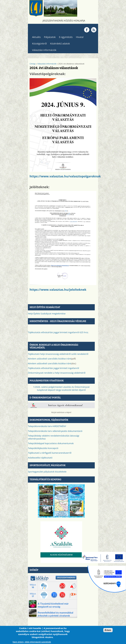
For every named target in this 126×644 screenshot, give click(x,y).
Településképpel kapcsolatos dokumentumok (51, 443)
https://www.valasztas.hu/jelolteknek (58, 290)
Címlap (33, 64)
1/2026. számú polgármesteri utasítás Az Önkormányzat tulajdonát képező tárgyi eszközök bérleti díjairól (61, 388)
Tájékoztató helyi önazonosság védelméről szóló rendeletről (58, 354)
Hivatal (80, 37)
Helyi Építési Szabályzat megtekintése (47, 314)
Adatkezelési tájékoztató (40, 458)
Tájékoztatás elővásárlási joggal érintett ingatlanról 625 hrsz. (58, 332)
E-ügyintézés (66, 37)
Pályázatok (50, 37)
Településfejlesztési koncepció (43, 448)
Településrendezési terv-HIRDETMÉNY (47, 426)
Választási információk (43, 51)
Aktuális (36, 38)
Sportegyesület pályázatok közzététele (47, 472)
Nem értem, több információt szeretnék (32, 642)
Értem (108, 630)
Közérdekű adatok (59, 44)
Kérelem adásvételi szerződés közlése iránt (49, 359)
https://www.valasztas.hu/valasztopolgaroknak (65, 176)
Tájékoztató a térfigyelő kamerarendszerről (50, 453)
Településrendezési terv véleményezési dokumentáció (55, 431)
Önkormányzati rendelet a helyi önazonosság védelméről (57, 373)
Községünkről (39, 44)
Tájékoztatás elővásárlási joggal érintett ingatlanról (53, 368)
